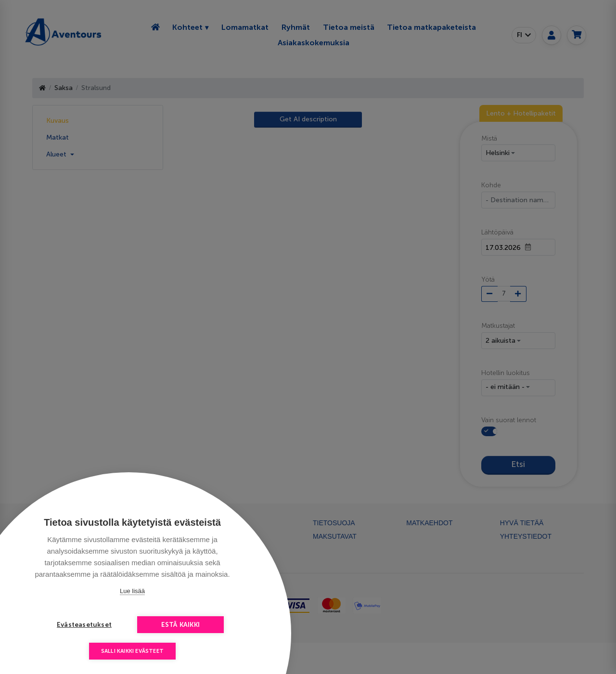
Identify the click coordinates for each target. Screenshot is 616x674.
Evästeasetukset (84, 625)
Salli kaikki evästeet (132, 651)
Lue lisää (132, 591)
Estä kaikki (180, 625)
